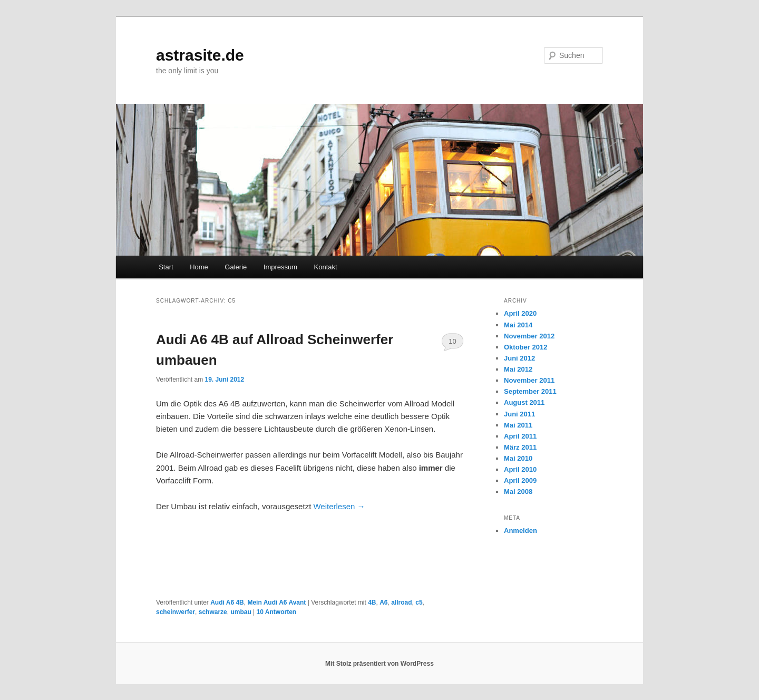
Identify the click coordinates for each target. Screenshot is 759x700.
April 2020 (520, 313)
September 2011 (530, 391)
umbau (241, 612)
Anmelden (520, 531)
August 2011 (524, 402)
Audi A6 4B (227, 602)
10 (452, 341)
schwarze (213, 612)
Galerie (236, 267)
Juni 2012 (519, 358)
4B (372, 602)
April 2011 (520, 436)
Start (166, 267)
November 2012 (529, 336)
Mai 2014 (518, 325)
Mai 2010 (518, 458)
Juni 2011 (519, 414)
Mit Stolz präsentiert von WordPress (379, 664)
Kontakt (326, 267)
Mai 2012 (518, 369)
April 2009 (520, 480)
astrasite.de (200, 55)
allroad (401, 602)
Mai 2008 (518, 492)
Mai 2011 (518, 425)
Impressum (280, 267)
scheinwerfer (176, 612)
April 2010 (520, 469)
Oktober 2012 (526, 347)
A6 (383, 602)
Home (199, 267)
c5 (419, 602)
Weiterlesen (339, 506)
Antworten (277, 612)
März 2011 (520, 447)
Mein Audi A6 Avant (276, 602)
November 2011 (529, 380)
